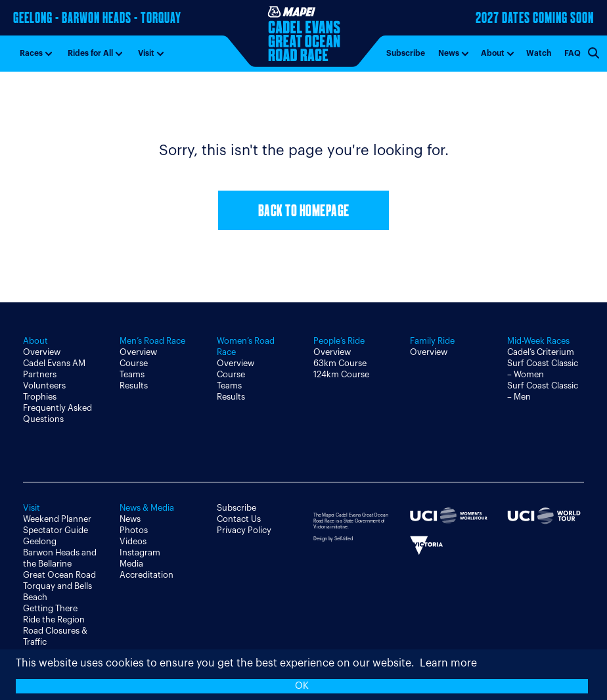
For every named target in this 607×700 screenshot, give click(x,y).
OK (302, 686)
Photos (134, 530)
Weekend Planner (57, 519)
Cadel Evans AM (54, 363)
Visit (146, 53)
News (449, 53)
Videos (133, 541)
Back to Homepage (304, 212)
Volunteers (44, 385)
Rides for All (90, 53)
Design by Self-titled (333, 539)
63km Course (340, 363)
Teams (132, 374)
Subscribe (406, 53)
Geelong (40, 541)
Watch (539, 53)
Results (134, 385)
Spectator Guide (56, 530)
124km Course (341, 374)
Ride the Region (54, 619)
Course (134, 363)
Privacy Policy (244, 530)
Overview (42, 352)
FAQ (573, 53)
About (493, 53)
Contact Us (239, 519)
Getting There (50, 608)
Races (31, 53)
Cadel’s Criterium (541, 352)
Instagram (140, 552)
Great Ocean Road (59, 575)
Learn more (448, 663)
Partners (40, 374)
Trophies (40, 397)
